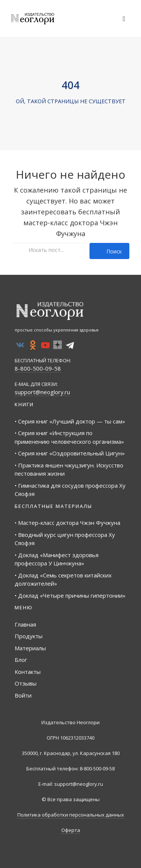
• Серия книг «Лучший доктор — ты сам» (70, 421)
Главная (25, 624)
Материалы (30, 648)
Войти (23, 695)
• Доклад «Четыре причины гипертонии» (70, 595)
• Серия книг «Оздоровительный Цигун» (70, 453)
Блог (21, 660)
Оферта (71, 830)
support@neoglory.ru (42, 392)
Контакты (28, 672)
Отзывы (26, 683)
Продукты (29, 636)
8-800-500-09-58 (38, 368)
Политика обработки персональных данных (71, 815)
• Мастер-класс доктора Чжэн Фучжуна (67, 523)
